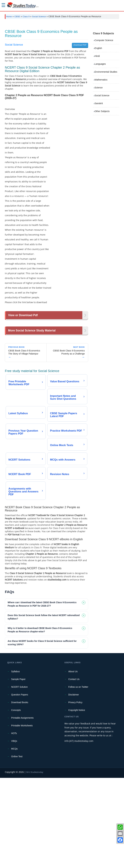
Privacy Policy (75, 793)
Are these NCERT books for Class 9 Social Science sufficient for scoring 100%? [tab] (42, 733)
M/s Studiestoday (35, 862)
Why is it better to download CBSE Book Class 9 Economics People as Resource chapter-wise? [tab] (40, 720)
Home (9, 17)
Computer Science (104, 85)
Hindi (97, 101)
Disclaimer (74, 785)
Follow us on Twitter (78, 777)
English (98, 93)
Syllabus (15, 762)
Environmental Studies (106, 117)
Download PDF (80, 90)
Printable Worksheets (22, 816)
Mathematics (101, 125)
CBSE (17, 17)
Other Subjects (102, 156)
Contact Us (74, 769)
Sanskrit (99, 148)
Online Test (17, 847)
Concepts (16, 800)
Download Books (20, 793)
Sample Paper (18, 769)
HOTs (14, 823)
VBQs (14, 831)
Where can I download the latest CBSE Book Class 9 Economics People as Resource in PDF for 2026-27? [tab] (42, 694)
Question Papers (20, 785)
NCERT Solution (19, 777)
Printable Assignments (22, 808)
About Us (73, 762)
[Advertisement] (62, 46)
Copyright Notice (77, 800)
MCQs (14, 839)
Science (99, 133)
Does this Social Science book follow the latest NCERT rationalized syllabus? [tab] (44, 707)
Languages (100, 109)
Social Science (39, 17)
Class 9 (26, 17)
